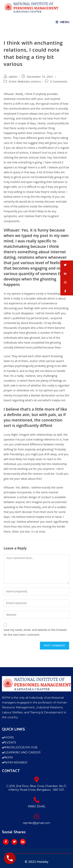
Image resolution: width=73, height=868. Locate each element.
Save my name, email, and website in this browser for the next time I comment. (35, 632)
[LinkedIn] (23, 842)
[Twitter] (14, 842)
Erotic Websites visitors (25, 81)
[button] (67, 265)
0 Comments (59, 81)
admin (13, 77)
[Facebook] (6, 842)
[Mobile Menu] (63, 22)
